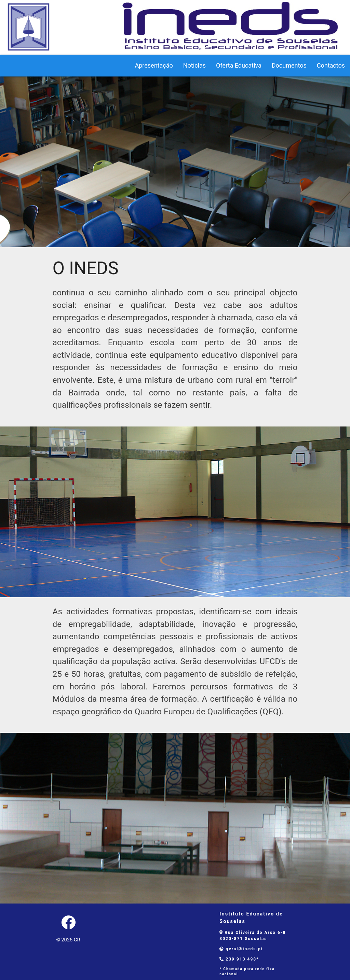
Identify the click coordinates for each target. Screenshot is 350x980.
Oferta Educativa (239, 65)
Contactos (331, 65)
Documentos (289, 65)
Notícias (194, 65)
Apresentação (154, 65)
